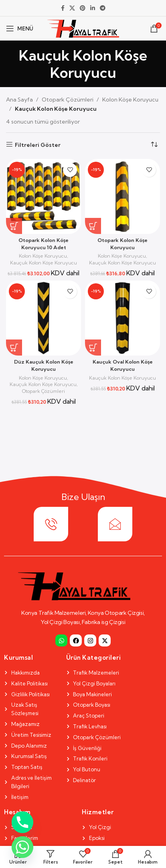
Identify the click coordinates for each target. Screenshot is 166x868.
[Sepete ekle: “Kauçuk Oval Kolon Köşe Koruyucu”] (93, 348)
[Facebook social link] (63, 8)
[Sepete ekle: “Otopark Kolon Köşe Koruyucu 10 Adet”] (14, 226)
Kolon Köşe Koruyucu (130, 100)
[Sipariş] (154, 145)
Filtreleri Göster (38, 145)
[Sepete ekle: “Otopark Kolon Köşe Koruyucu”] (93, 226)
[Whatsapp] (22, 847)
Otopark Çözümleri (68, 100)
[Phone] (22, 822)
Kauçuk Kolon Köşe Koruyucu (44, 263)
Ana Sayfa (19, 100)
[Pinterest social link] (83, 8)
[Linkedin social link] (93, 8)
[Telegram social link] (103, 8)
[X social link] (72, 8)
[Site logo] (83, 28)
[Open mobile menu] (20, 28)
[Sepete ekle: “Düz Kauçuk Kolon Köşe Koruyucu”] (14, 348)
